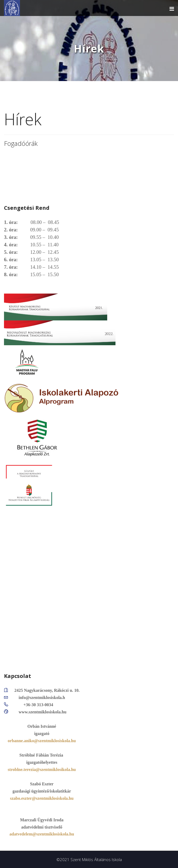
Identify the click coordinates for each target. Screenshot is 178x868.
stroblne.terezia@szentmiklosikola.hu (42, 769)
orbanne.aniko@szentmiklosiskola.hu (42, 741)
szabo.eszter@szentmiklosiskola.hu (42, 798)
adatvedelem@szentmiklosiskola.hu (42, 834)
